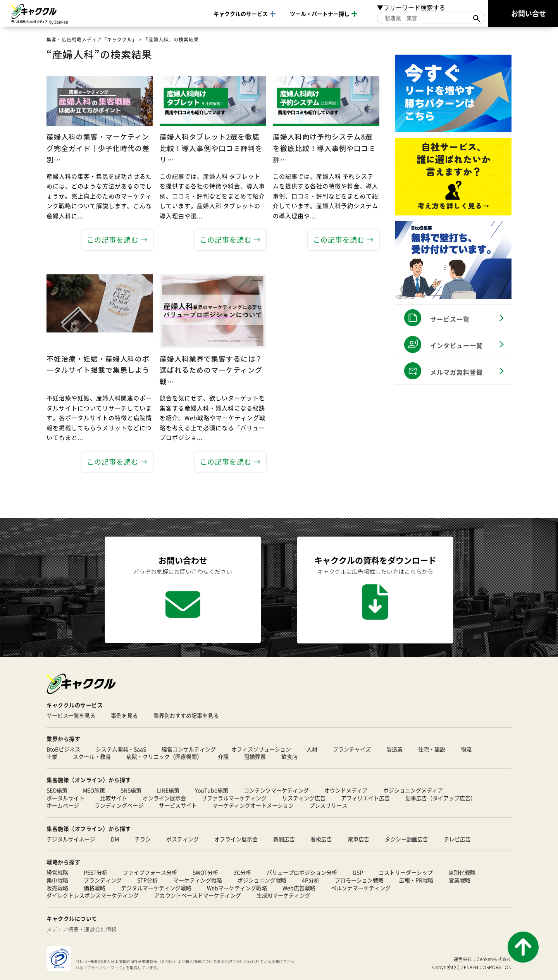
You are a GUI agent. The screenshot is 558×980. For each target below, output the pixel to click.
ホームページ (63, 805)
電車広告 (358, 839)
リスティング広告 (304, 798)
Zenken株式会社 (494, 959)
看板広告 (321, 839)
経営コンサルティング (189, 749)
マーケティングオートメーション (253, 805)
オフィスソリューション (261, 749)
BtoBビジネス (63, 749)
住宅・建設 (432, 749)
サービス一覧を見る (71, 716)
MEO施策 (94, 790)
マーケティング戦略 (198, 880)
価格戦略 (95, 888)
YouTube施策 (212, 790)
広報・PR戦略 (416, 880)
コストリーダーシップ (406, 873)
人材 (312, 749)
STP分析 (147, 880)
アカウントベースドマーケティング (198, 896)
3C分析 (242, 873)
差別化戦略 (462, 873)
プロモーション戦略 (359, 880)
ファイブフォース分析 (150, 873)
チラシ (143, 839)
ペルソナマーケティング (361, 888)
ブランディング (103, 880)
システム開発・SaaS (121, 749)
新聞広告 (284, 839)
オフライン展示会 (236, 839)
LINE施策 (168, 790)
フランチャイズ (352, 749)
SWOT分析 (205, 873)
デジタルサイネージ (71, 839)
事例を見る (124, 716)
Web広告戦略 (299, 888)
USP (358, 873)
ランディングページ (119, 805)
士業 (52, 757)
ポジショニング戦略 (262, 880)
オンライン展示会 (164, 798)
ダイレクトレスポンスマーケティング (93, 896)
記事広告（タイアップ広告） (441, 798)
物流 (466, 749)
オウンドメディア (346, 790)
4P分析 (311, 880)
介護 (223, 757)
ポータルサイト (65, 798)
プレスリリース (328, 805)
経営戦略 (57, 873)
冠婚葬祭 (255, 757)
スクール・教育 (92, 757)
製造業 (394, 749)
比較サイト (114, 798)
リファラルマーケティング (234, 798)
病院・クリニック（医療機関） (164, 757)
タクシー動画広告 (406, 839)
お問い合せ (529, 13)
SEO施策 (57, 790)
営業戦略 (460, 880)
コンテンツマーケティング (276, 790)
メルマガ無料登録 (456, 372)
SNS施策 (131, 790)
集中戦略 (57, 880)
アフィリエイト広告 (365, 798)
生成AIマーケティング (283, 896)
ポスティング (183, 839)
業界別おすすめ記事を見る (186, 716)
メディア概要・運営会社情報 (82, 929)
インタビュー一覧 (456, 345)
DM (115, 839)
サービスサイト (178, 805)
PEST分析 (96, 873)
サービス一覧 (450, 319)
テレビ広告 (457, 839)
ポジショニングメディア (413, 790)
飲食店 (289, 757)
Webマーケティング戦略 (237, 888)
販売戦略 (57, 888)
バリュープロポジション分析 (302, 873)
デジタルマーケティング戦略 (156, 888)
